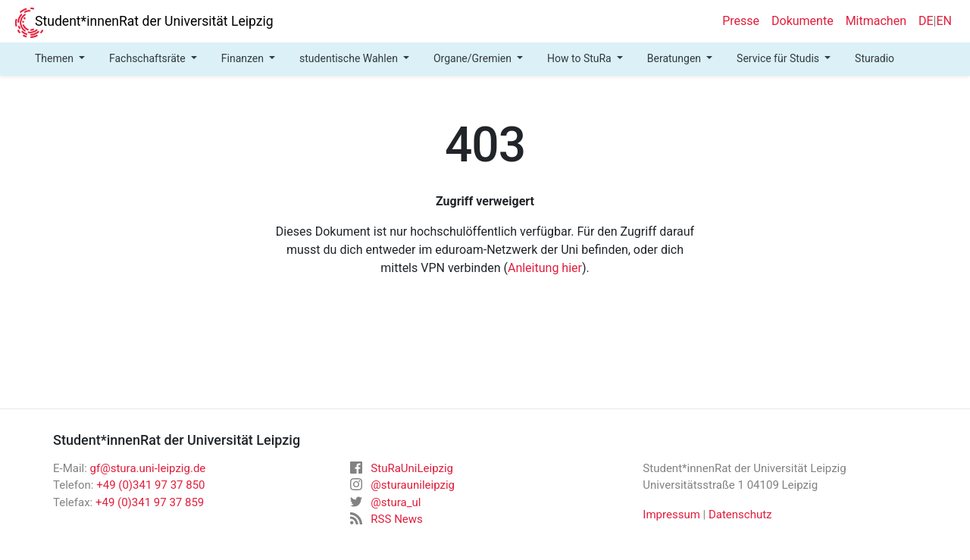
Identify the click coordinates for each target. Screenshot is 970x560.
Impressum (671, 515)
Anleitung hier (545, 268)
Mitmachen (876, 21)
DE (926, 21)
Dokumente (803, 21)
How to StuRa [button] (580, 58)
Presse (741, 21)
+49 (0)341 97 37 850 (150, 485)
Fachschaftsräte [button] (149, 58)
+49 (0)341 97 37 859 (150, 502)
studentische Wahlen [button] (350, 58)
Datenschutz (740, 515)
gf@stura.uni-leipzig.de (148, 468)
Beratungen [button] (676, 58)
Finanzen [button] (244, 58)
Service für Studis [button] (779, 58)
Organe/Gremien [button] (474, 58)
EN (944, 21)
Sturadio (875, 58)
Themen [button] (55, 58)
